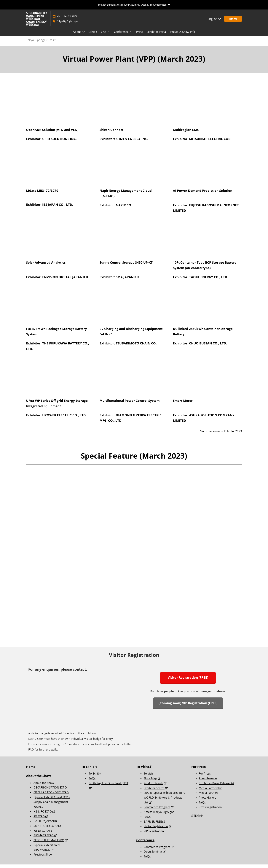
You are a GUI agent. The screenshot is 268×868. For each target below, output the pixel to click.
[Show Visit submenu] (109, 35)
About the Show (39, 779)
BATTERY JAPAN (44, 824)
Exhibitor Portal (157, 35)
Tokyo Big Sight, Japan (68, 25)
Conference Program (157, 810)
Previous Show (43, 858)
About (77, 35)
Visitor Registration (156, 830)
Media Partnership (211, 791)
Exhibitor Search (154, 791)
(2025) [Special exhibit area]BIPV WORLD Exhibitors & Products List (164, 801)
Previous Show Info (183, 35)
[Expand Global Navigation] (134, 5)
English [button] (214, 22)
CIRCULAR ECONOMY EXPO (51, 796)
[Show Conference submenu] (131, 35)
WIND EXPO (41, 834)
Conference (122, 35)
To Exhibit (95, 777)
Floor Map (150, 782)
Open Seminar (153, 855)
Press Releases (208, 782)
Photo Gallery (208, 801)
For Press (198, 770)
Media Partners (209, 796)
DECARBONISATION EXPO (50, 791)
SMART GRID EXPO (46, 829)
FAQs (92, 782)
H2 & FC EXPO (43, 815)
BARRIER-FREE (153, 825)
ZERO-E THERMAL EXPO (49, 844)
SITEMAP (197, 819)
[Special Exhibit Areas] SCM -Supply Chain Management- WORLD (52, 805)
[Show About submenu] (84, 35)
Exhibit (93, 35)
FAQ (31, 753)
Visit (104, 35)
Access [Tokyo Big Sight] (159, 815)
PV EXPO (39, 820)
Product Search (153, 787)
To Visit (148, 777)
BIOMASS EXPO (44, 839)
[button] (233, 22)
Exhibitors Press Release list (216, 787)
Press (139, 35)
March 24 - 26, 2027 (67, 20)
